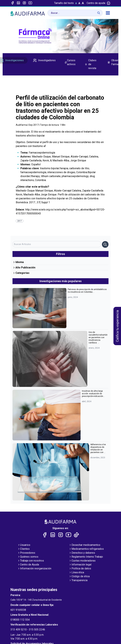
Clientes (24, 549)
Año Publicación (24, 268)
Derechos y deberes (82, 553)
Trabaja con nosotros (31, 561)
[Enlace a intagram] (24, 3)
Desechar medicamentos (85, 545)
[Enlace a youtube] (30, 3)
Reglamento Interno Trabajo (86, 557)
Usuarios (24, 545)
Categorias (21, 273)
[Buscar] (99, 13)
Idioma (18, 262)
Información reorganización (34, 569)
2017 (20, 221)
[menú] (108, 13)
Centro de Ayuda (28, 565)
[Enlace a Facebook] (12, 3)
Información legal (80, 565)
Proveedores (26, 553)
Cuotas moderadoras (82, 561)
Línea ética (76, 573)
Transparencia (78, 581)
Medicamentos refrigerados (86, 549)
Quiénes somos (28, 557)
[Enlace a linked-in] (18, 3)
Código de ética (79, 577)
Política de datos (80, 569)
